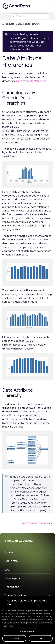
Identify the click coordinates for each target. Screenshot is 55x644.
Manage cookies (28, 631)
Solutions (11, 561)
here (38, 38)
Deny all (14, 638)
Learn (8, 569)
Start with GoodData (18, 541)
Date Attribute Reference (31, 81)
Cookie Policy (9, 623)
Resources (12, 587)
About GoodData (16, 595)
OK (41, 638)
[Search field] (30, 16)
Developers (12, 578)
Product (10, 552)
